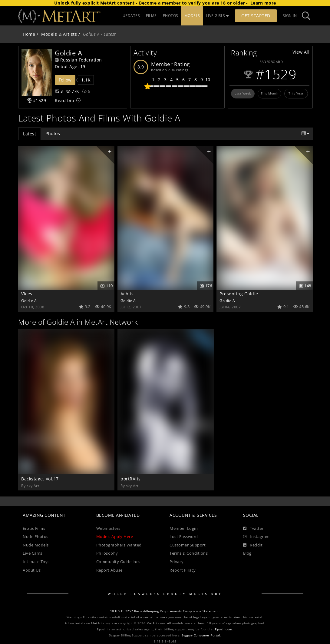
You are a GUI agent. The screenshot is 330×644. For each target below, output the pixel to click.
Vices (27, 294)
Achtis (127, 294)
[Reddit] (253, 545)
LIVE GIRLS (218, 16)
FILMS (151, 16)
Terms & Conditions (189, 553)
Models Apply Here (115, 537)
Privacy (177, 562)
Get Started (256, 16)
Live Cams (33, 553)
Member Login (184, 528)
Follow (65, 80)
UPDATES (131, 16)
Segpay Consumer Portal (201, 635)
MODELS (192, 16)
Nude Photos (36, 537)
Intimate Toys (36, 562)
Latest (30, 134)
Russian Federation (78, 60)
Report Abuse (109, 570)
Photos (53, 133)
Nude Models (36, 545)
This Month (270, 93)
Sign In (290, 16)
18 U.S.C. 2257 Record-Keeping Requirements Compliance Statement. (165, 611)
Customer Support (188, 545)
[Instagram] (256, 537)
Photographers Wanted (119, 545)
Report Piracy (183, 570)
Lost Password (184, 537)
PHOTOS (171, 16)
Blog (247, 553)
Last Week (243, 93)
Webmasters (108, 528)
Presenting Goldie (239, 294)
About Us (32, 570)
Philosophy (107, 553)
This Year (296, 93)
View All (301, 52)
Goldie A (29, 300)
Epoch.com (224, 629)
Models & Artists (59, 34)
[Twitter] (253, 529)
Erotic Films (34, 528)
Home (29, 34)
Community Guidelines (118, 562)
